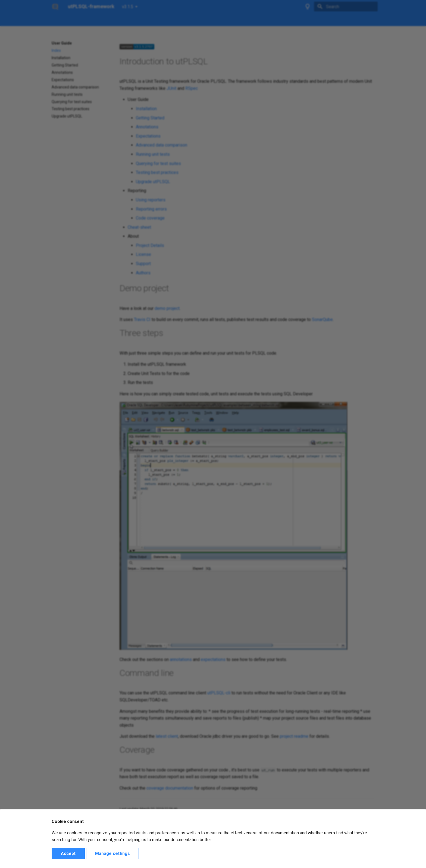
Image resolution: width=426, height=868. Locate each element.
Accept (68, 853)
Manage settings (112, 853)
